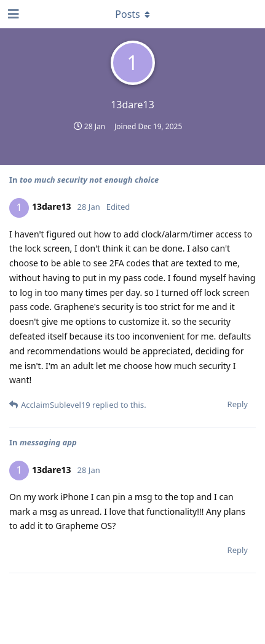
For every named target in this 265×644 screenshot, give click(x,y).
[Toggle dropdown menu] (133, 14)
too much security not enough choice (89, 180)
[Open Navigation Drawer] (12, 14)
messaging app (48, 442)
